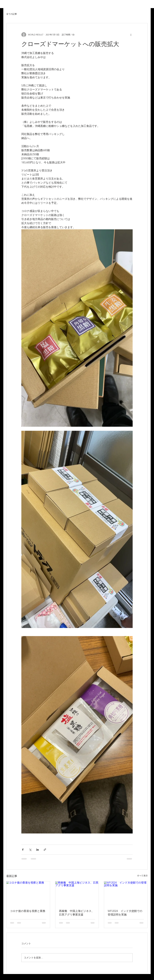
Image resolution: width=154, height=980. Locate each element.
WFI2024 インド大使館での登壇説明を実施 (125, 913)
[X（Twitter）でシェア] (30, 850)
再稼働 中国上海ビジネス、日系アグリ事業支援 (77, 913)
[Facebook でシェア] (23, 850)
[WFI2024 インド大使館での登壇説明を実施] (126, 893)
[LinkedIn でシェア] (38, 850)
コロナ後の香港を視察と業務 (28, 911)
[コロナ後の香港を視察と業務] (28, 893)
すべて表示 (142, 876)
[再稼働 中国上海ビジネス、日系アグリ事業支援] (77, 893)
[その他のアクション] (131, 35)
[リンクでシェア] (45, 850)
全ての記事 (12, 14)
